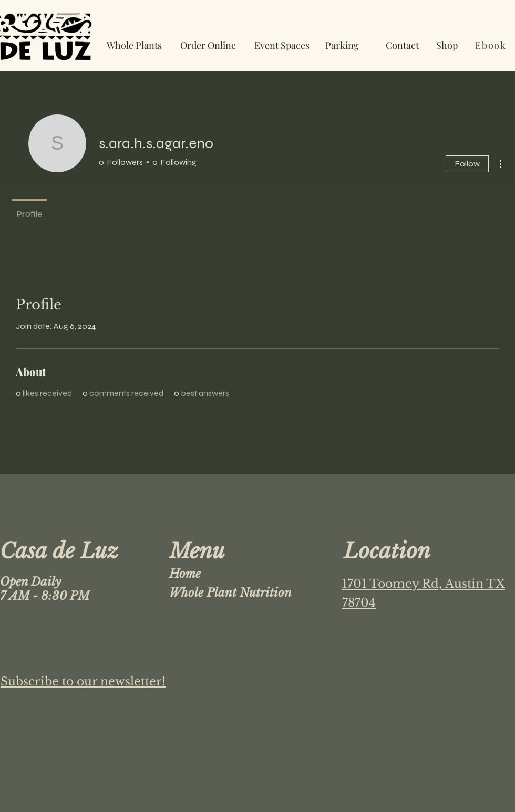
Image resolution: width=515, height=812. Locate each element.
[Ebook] (492, 45)
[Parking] (342, 45)
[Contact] (402, 45)
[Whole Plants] (134, 45)
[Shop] (447, 45)
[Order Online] (208, 45)
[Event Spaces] (282, 45)
